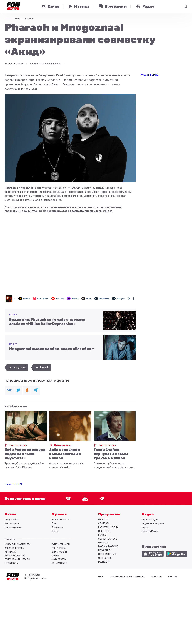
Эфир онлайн (11, 520)
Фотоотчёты (59, 559)
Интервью (11, 552)
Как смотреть (12, 524)
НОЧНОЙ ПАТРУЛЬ (108, 554)
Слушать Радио (150, 520)
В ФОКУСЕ (103, 543)
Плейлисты (57, 527)
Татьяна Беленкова (49, 64)
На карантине (59, 563)
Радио (148, 514)
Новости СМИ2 (14, 484)
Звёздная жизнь (14, 548)
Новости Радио (150, 531)
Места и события (15, 556)
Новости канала (13, 527)
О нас (101, 577)
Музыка (59, 514)
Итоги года (11, 563)
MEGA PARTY (105, 550)
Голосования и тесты (17, 559)
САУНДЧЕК (104, 524)
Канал (10, 514)
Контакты (156, 577)
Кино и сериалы (61, 544)
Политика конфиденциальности (128, 577)
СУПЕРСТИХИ (105, 558)
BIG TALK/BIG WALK (108, 546)
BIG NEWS (103, 520)
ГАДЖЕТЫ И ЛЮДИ (108, 527)
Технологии (59, 548)
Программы (109, 514)
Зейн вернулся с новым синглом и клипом (65, 454)
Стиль (55, 556)
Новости (29, 19)
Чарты (55, 531)
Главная (19, 19)
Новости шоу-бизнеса (18, 544)
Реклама (173, 577)
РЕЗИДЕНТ (104, 562)
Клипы (55, 524)
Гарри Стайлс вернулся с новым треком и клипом (111, 454)
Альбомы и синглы (61, 520)
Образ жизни (59, 552)
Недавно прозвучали (153, 524)
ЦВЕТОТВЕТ (105, 531)
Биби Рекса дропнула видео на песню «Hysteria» (25, 454)
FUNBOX (102, 535)
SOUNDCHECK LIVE (108, 539)
